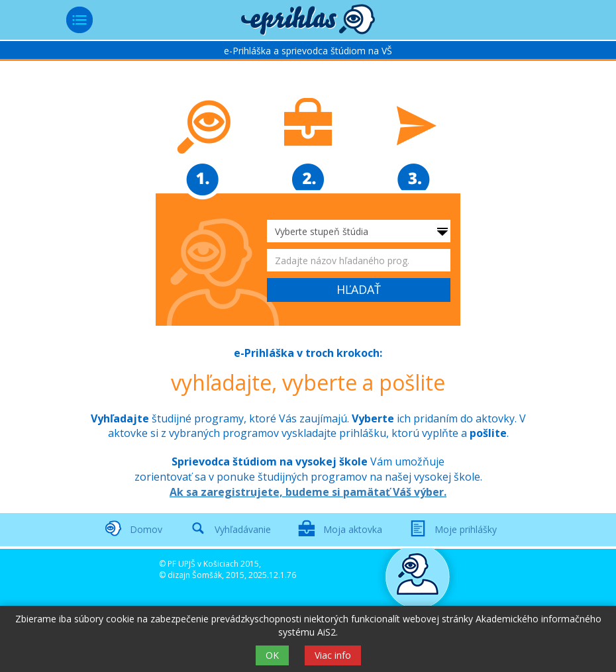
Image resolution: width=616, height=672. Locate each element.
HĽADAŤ (359, 289)
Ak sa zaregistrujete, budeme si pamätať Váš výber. (308, 492)
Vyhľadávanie (243, 529)
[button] (308, 20)
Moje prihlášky (466, 529)
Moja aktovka (353, 529)
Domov (146, 529)
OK (272, 655)
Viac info (333, 655)
